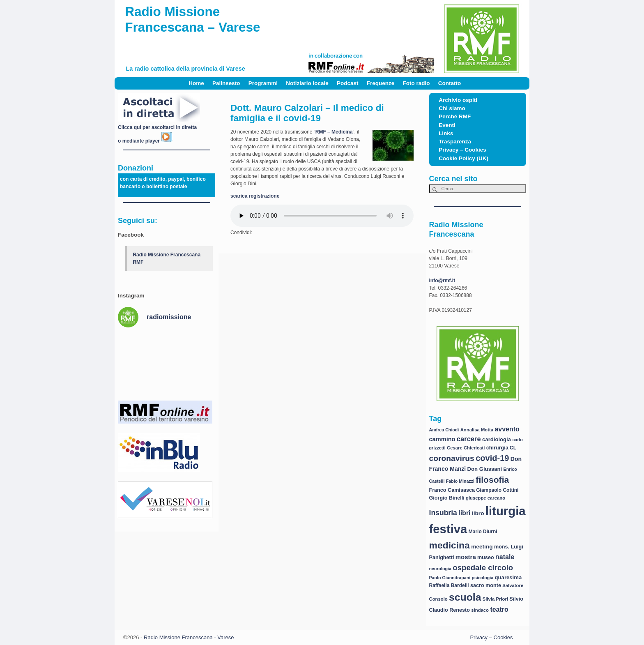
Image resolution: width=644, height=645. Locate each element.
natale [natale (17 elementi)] (505, 557)
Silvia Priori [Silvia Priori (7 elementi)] (495, 599)
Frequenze (381, 83)
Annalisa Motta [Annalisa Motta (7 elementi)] (477, 430)
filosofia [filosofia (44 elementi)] (492, 480)
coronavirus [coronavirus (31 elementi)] (452, 458)
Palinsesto (226, 83)
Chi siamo (452, 108)
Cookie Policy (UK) (463, 158)
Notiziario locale (307, 83)
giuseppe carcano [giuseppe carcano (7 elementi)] (485, 498)
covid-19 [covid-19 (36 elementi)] (492, 458)
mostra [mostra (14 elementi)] (466, 557)
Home (196, 83)
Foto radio (416, 83)
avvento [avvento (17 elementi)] (507, 429)
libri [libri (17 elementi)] (464, 513)
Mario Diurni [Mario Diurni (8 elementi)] (483, 532)
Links (446, 133)
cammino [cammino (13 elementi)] (442, 439)
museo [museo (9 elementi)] (486, 557)
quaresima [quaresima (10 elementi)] (508, 577)
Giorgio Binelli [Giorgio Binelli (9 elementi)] (447, 498)
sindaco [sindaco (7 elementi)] (480, 610)
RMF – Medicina (334, 132)
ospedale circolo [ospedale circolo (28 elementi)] (483, 568)
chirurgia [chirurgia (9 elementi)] (497, 448)
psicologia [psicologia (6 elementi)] (483, 578)
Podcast (348, 83)
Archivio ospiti (458, 100)
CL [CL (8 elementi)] (513, 448)
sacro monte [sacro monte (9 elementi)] (486, 585)
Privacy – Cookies (462, 150)
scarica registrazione (255, 196)
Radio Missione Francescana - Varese (189, 637)
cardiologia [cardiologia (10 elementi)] (497, 439)
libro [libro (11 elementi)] (478, 513)
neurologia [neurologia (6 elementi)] (440, 569)
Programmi (263, 83)
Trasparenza (455, 142)
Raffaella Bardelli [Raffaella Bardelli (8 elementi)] (449, 585)
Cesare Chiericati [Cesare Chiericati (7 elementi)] (466, 448)
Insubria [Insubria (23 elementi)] (443, 513)
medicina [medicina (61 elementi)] (450, 545)
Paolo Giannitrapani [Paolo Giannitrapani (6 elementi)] (450, 578)
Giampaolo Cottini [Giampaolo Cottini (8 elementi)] (497, 490)
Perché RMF (455, 116)
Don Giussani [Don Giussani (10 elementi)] (485, 469)
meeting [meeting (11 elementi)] (482, 547)
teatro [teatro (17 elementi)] (499, 609)
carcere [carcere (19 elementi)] (469, 439)
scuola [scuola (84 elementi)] (465, 597)
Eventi (447, 125)
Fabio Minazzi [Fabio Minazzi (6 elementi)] (460, 481)
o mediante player (145, 141)
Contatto (450, 83)
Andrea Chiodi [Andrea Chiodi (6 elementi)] (444, 430)
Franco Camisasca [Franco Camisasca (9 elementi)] (452, 490)
